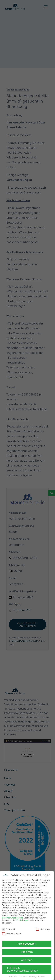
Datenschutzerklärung (12, 918)
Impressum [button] (41, 977)
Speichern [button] (27, 952)
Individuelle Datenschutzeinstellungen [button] (22, 969)
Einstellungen (23, 920)
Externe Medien (11, 934)
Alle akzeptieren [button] (27, 944)
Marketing (43, 929)
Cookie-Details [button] (13, 977)
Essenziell (9, 929)
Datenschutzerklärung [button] (28, 977)
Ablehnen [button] (27, 960)
